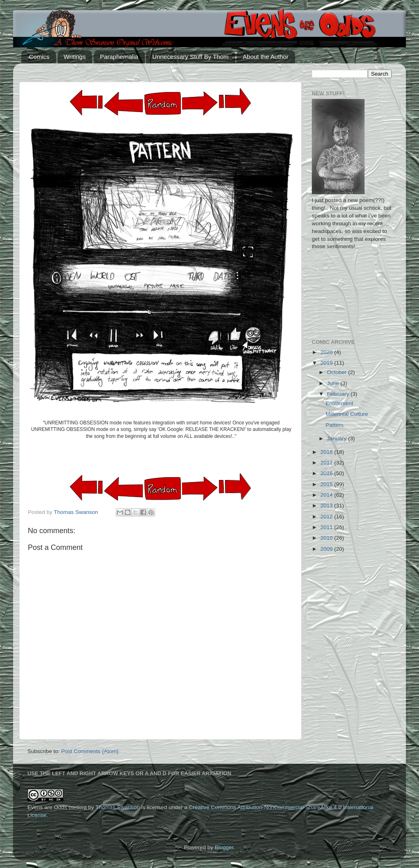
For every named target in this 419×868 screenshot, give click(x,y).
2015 (327, 484)
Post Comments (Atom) (90, 751)
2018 (327, 452)
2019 (327, 363)
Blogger (224, 847)
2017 (327, 463)
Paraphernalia (119, 57)
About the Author (266, 57)
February (339, 394)
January (338, 438)
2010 (327, 538)
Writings (75, 57)
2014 (327, 495)
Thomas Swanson (117, 807)
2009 (327, 549)
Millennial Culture (347, 414)
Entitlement (340, 403)
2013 (327, 506)
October (338, 372)
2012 (327, 517)
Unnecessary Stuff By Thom (190, 57)
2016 (327, 473)
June (334, 383)
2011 (327, 527)
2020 (327, 352)
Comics (39, 57)
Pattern (335, 425)
